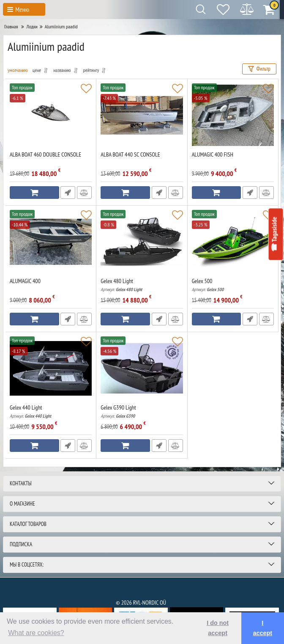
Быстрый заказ (67, 193)
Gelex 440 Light (51, 411)
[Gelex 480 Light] (142, 242)
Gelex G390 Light (142, 411)
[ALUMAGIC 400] (51, 242)
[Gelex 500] (233, 242)
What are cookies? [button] (36, 633)
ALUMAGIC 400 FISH (213, 155)
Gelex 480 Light (142, 285)
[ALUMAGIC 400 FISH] (233, 115)
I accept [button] (262, 628)
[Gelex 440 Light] (51, 368)
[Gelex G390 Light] (142, 368)
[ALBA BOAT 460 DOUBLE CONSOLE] (51, 115)
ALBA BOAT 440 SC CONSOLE (130, 155)
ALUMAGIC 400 (25, 281)
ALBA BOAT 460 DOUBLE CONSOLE (45, 155)
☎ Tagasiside (273, 234)
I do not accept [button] (218, 628)
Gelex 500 (233, 285)
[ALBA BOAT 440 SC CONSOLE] (142, 115)
